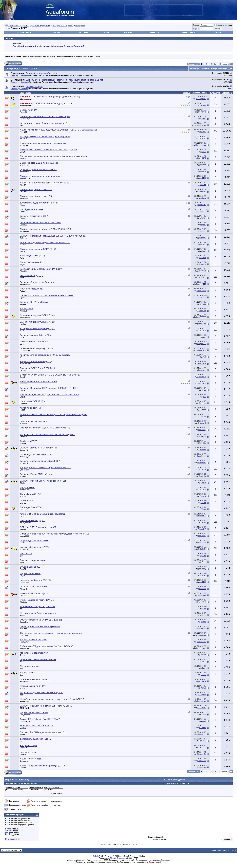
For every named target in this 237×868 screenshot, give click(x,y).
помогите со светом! (30, 408)
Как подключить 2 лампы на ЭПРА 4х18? (41, 269)
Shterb (23, 397)
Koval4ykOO (201, 99)
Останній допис (199, 92)
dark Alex (24, 384)
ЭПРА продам (27, 501)
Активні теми (23, 32)
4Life (22, 258)
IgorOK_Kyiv (25, 119)
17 (215, 535)
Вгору (233, 850)
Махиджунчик (200, 125)
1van (22, 668)
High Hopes (25, 701)
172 (215, 429)
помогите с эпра (28, 752)
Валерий (202, 403)
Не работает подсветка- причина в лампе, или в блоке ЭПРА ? (52, 699)
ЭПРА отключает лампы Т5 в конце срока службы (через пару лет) (54, 414)
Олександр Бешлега (19, 75)
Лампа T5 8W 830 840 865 (33, 640)
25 (215, 98)
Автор (28, 93)
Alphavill (23, 589)
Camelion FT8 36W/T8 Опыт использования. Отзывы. (47, 295)
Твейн (22, 695)
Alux (204, 337)
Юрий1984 (24, 490)
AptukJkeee (25, 291)
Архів (227, 850)
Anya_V (203, 496)
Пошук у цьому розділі (221, 68)
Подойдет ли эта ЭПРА (32, 209)
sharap (23, 496)
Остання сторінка (89, 130)
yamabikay (24, 470)
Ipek (22, 741)
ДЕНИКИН (24, 708)
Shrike (23, 483)
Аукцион (57, 32)
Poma (22, 734)
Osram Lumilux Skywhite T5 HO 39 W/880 (41, 223)
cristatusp (202, 324)
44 (215, 151)
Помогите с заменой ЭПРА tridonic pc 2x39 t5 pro (45, 117)
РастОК (23, 569)
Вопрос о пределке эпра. (33, 560)
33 (215, 184)
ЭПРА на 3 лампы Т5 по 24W (35, 679)
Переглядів (227, 93)
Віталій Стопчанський (119, 858)
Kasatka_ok (25, 457)
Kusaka (203, 449)
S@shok (23, 238)
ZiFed (204, 118)
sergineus (24, 430)
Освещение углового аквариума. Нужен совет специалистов (51, 633)
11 (215, 263)
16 (215, 482)
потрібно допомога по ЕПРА (34, 540)
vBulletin (95, 856)
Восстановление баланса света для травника (43, 143)
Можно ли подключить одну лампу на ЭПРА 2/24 (45, 242)
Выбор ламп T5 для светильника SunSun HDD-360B (47, 646)
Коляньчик (202, 701)
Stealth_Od (25, 754)
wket (22, 278)
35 (215, 277)
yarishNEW (202, 205)
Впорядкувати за (36, 787)
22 (215, 250)
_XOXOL (24, 748)
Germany (24, 596)
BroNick (23, 158)
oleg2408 (202, 741)
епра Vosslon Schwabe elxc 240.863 (38, 659)
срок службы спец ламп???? (35, 547)
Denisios (23, 212)
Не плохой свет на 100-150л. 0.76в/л (39, 381)
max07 (23, 543)
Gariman (202, 211)
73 (215, 104)
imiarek (23, 476)
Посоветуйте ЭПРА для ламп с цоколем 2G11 (43, 732)
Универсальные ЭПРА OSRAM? (36, 726)
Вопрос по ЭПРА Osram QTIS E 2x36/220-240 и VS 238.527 (50, 375)
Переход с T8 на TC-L (31, 507)
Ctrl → (216, 64)
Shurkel (23, 218)
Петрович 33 (201, 145)
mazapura (202, 694)
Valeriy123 (24, 165)
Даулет (203, 165)
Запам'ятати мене (223, 25)
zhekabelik (24, 463)
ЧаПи (107, 32)
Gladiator (24, 602)
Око (22, 675)
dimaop (23, 516)
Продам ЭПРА (27, 487)
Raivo (204, 244)
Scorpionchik (25, 682)
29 (215, 522)
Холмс (203, 688)
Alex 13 (23, 185)
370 (215, 131)
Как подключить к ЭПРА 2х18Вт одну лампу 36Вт (45, 136)
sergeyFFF (24, 344)
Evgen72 (24, 112)
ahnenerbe (24, 172)
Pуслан (23, 298)
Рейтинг (186, 93)
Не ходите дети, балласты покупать (38, 613)
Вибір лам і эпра (28, 746)
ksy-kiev (203, 132)
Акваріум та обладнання (63, 25)
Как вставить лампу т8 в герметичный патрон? (44, 123)
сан (21, 609)
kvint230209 (25, 317)
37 (215, 329)
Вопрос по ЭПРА (29, 110)
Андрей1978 (25, 178)
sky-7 (22, 556)
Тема (22, 93)
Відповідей (215, 93)
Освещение (80, 25)
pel (21, 417)
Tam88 (203, 503)
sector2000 (24, 536)
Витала (203, 410)
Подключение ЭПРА (30, 573)
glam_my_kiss (26, 364)
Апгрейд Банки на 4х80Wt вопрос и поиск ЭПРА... (45, 468)
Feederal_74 (25, 721)
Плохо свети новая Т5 (31, 262)
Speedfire (24, 622)
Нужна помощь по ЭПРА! (33, 686)
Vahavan (24, 688)
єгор (22, 662)
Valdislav (24, 192)
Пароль (196, 29)
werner (203, 105)
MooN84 (23, 132)
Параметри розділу (198, 68)
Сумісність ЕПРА (29, 441)
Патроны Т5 (26, 554)
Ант (21, 125)
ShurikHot (24, 271)
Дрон (22, 562)
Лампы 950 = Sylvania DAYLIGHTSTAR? (40, 719)
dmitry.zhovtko (26, 523)
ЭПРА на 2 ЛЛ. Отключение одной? (38, 527)
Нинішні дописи (188, 32)
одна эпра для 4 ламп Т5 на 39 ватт (38, 169)
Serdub (23, 728)
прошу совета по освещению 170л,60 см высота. (45, 355)
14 (215, 469)
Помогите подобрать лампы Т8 (36, 189)
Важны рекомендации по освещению (39, 163)
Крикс (204, 224)
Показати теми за (52, 787)
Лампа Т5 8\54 (27, 673)
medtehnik (202, 595)
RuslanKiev (25, 642)
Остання (224, 64)
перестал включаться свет (33, 421)
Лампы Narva (27, 309)
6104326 (24, 139)
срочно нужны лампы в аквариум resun (40, 626)
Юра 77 (203, 556)
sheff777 (23, 423)
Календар (154, 32)
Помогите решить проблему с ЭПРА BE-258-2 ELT (46, 229)
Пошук (218, 32)
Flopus (23, 615)
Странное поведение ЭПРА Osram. (38, 315)
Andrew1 (202, 258)
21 (215, 204)
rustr (204, 721)
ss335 (22, 410)
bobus (204, 231)
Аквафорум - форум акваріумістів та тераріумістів (29, 25)
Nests (204, 171)
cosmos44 (202, 277)
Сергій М (202, 330)
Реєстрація (83, 32)
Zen (205, 397)
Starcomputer (25, 99)
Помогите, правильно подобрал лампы (40, 176)
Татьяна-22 (25, 629)
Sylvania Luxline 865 (30, 567)
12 (215, 508)
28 (215, 323)
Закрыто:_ (34, 216)
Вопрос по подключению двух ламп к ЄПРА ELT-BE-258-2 (49, 395)
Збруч (203, 509)
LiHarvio (23, 403)
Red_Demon (25, 715)
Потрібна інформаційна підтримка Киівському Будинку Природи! (48, 46)
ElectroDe (202, 271)
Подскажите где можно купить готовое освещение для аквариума (53, 156)
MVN (204, 469)
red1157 (203, 158)
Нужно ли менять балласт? (34, 342)
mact (204, 152)
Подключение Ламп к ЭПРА (34, 712)
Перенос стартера (29, 666)
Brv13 (22, 152)
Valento (203, 615)
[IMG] (8, 833)
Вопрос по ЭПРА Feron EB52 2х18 (37, 368)
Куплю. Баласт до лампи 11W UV (37, 600)
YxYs (204, 390)
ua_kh (22, 337)
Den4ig (23, 503)
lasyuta (23, 443)
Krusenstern (201, 648)
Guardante (202, 734)
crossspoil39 (25, 635)
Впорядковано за (13, 787)
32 (215, 766)
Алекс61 (24, 311)
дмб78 (23, 251)
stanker (23, 324)
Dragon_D (202, 423)
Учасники (128, 32)
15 (215, 363)
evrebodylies (25, 351)
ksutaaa (23, 304)
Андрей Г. (24, 529)
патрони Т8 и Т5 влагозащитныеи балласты (42, 514)
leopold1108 (25, 198)
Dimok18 (24, 225)
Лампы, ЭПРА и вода (31, 759)
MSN (204, 522)
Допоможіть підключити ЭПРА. (36, 739)
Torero (23, 655)
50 (215, 349)
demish (23, 370)
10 (215, 548)
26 (215, 257)
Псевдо (196, 25)
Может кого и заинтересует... (35, 653)
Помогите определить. (31, 289)
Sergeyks (202, 476)
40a (21, 357)
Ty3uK (203, 622)
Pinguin (23, 205)
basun (22, 510)
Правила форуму (12, 839)
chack (204, 251)
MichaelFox (25, 145)
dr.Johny (203, 430)
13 (215, 230)
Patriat (203, 675)
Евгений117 (25, 284)
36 (215, 621)
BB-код (8, 829)
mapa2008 (24, 582)
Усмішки (9, 831)
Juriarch (23, 245)
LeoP (204, 714)
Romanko (202, 112)
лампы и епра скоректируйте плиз (37, 607)
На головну (217, 850)
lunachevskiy (25, 231)
